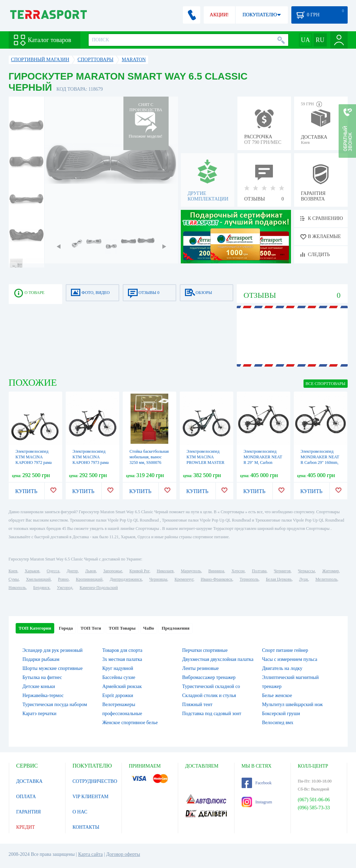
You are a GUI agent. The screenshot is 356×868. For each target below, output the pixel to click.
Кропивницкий (89, 579)
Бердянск (42, 588)
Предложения (176, 628)
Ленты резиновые (200, 668)
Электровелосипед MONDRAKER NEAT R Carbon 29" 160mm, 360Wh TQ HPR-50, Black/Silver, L (320, 462)
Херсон (238, 571)
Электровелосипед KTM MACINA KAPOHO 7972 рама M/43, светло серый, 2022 (34, 462)
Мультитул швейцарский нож (293, 705)
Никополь (17, 588)
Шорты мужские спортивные (53, 668)
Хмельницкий (38, 579)
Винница (216, 571)
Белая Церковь (279, 579)
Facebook (257, 783)
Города (66, 628)
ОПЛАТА (26, 797)
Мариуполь (191, 571)
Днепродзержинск (126, 579)
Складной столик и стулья (209, 695)
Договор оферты (123, 854)
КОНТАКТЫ (86, 827)
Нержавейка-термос (43, 695)
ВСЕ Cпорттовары (326, 384)
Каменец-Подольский (99, 588)
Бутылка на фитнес (42, 677)
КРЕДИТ (26, 827)
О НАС (80, 812)
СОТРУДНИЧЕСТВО (95, 781)
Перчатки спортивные (205, 650)
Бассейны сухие (119, 677)
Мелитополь (326, 579)
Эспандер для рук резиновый (53, 650)
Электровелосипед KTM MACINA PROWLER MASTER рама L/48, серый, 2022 (206, 462)
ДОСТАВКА (30, 781)
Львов (91, 571)
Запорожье (113, 571)
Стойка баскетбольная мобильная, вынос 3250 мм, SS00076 (149, 457)
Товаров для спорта (122, 650)
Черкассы (306, 571)
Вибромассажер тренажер (209, 677)
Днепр (72, 571)
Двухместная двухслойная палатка (218, 659)
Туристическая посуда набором (55, 705)
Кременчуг (184, 579)
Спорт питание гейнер (285, 650)
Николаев (165, 571)
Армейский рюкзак (122, 686)
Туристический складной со (211, 686)
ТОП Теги (91, 628)
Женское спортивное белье (130, 723)
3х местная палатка (122, 659)
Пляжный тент (197, 705)
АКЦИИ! (219, 15)
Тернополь (249, 579)
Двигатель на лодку (282, 668)
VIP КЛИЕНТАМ (91, 797)
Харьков (32, 571)
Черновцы (158, 579)
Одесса (53, 571)
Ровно (63, 579)
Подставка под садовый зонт (212, 714)
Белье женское (277, 695)
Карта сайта (91, 854)
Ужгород (65, 588)
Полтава (259, 571)
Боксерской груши (281, 714)
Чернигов (282, 571)
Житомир (331, 571)
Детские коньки (39, 686)
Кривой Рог (139, 571)
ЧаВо (149, 628)
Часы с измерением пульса (290, 659)
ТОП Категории (35, 628)
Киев (13, 571)
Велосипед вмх (278, 723)
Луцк (304, 579)
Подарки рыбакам (41, 659)
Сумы (14, 579)
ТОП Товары (122, 628)
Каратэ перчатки (40, 714)
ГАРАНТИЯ (29, 812)
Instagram (257, 802)
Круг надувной (118, 668)
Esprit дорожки (118, 695)
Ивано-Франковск (216, 579)
